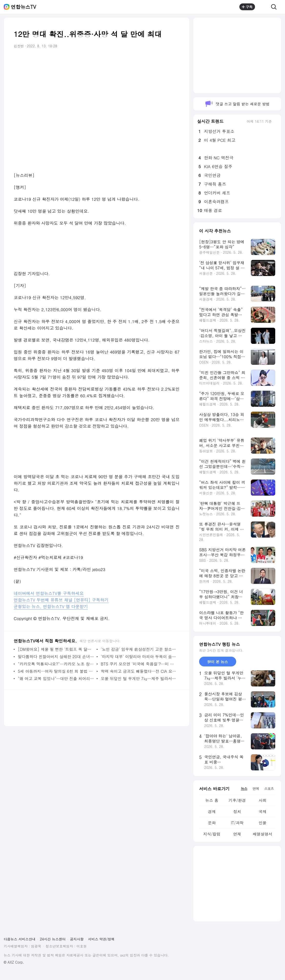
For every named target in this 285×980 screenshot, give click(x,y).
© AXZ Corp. (14, 962)
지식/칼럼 (212, 834)
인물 (263, 823)
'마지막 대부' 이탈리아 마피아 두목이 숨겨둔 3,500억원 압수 (139, 657)
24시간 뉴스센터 (53, 939)
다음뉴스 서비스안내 (20, 939)
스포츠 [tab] (269, 788)
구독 (247, 7)
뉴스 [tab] (244, 788)
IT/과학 (237, 823)
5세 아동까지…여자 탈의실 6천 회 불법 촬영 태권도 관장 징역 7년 (56, 671)
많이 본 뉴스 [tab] (218, 662)
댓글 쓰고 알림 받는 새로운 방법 (237, 104)
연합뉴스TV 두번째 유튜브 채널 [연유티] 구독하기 (61, 600)
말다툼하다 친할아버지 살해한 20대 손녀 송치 (56, 657)
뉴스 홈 (212, 800)
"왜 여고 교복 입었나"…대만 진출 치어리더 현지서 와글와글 (56, 679)
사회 (263, 800)
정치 (237, 812)
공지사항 (77, 939)
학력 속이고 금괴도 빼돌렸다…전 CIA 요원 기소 (139, 671)
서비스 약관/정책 (101, 939)
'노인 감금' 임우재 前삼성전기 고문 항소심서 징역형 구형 (139, 649)
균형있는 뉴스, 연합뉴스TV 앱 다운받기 (51, 606)
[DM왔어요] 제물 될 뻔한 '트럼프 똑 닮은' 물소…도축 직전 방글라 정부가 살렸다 (56, 649)
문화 (212, 823)
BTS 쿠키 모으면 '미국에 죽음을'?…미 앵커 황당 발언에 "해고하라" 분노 (139, 664)
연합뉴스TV (23, 7)
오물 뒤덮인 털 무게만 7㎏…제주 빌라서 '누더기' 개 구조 (139, 679)
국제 (263, 812)
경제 (212, 812)
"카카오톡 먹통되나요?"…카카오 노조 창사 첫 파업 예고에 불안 (56, 664)
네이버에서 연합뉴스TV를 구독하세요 (49, 593)
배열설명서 (263, 834)
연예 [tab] (256, 788)
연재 (237, 834)
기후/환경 (237, 800)
